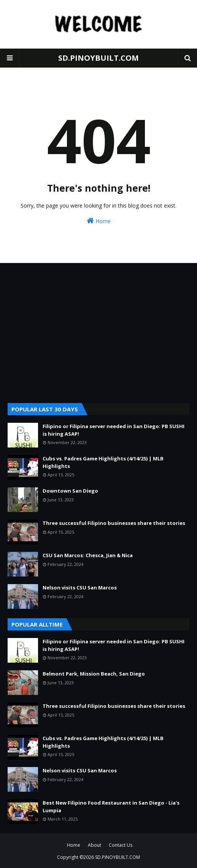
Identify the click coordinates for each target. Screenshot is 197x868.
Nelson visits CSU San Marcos (80, 588)
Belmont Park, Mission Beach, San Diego (94, 674)
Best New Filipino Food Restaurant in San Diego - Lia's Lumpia (111, 807)
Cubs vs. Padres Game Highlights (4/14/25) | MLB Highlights (103, 462)
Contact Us (121, 845)
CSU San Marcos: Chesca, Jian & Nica (88, 555)
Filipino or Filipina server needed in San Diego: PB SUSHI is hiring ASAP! (114, 430)
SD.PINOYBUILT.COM (98, 58)
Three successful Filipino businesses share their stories (114, 523)
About (95, 845)
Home (99, 221)
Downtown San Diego (70, 491)
